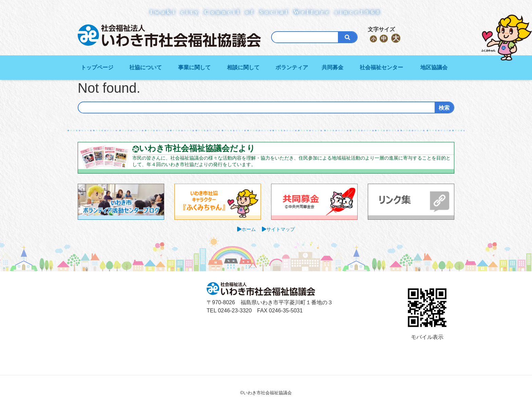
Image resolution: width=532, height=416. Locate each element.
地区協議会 (434, 67)
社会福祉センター (381, 67)
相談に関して (243, 67)
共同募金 (332, 67)
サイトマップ (281, 229)
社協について (146, 67)
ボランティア (292, 67)
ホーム (249, 229)
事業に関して (194, 67)
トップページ (97, 67)
